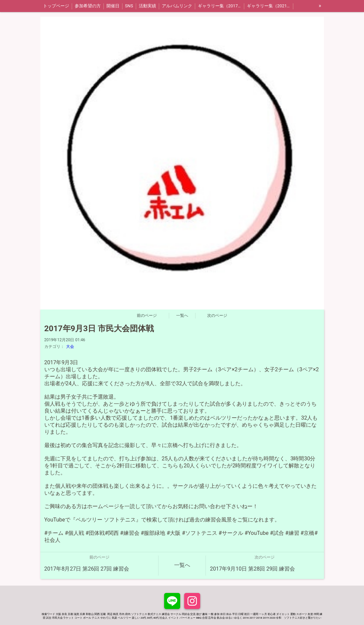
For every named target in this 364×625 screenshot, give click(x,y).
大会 (70, 347)
